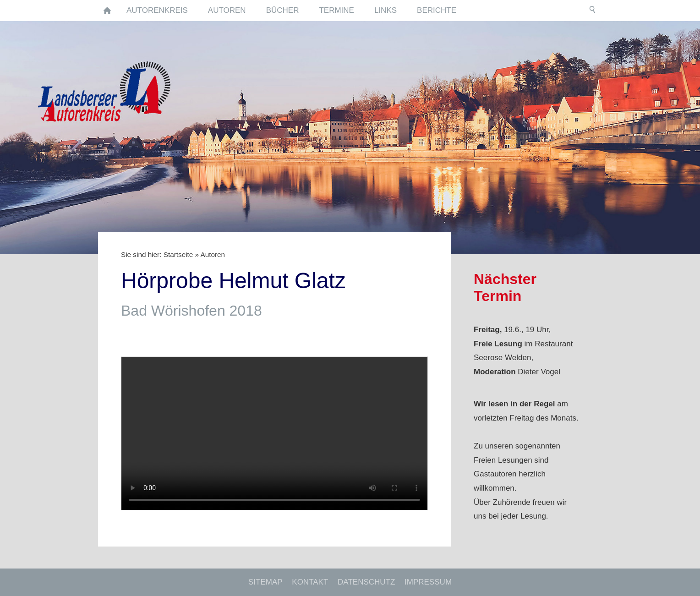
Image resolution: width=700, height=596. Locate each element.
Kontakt (310, 582)
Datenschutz (366, 582)
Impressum (428, 582)
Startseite (178, 254)
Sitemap (265, 582)
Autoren (213, 254)
